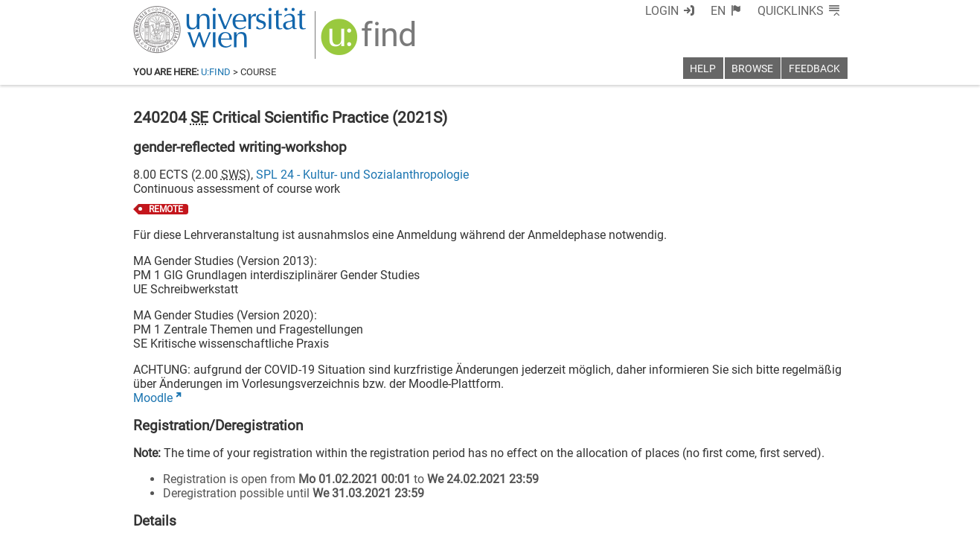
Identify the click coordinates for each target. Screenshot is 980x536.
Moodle (153, 398)
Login (662, 11)
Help (703, 69)
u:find (216, 72)
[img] (370, 42)
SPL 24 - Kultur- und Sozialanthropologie (362, 175)
